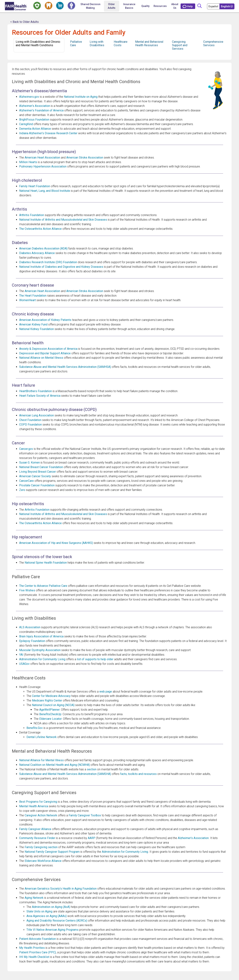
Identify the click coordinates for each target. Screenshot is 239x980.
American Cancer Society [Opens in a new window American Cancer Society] (35, 476)
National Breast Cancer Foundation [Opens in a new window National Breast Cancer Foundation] (41, 467)
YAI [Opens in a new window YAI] (21, 655)
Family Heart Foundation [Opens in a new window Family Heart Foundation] (35, 186)
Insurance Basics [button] (129, 6)
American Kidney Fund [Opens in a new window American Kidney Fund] (33, 324)
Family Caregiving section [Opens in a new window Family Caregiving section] (41, 847)
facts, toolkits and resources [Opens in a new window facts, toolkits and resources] (138, 774)
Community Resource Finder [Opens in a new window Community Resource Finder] (37, 838)
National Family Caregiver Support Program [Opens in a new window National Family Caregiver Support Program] (52, 852)
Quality (145, 6)
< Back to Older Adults (24, 22)
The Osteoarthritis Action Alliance (40, 229)
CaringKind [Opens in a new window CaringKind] (26, 124)
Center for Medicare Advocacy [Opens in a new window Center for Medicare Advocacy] (51, 696)
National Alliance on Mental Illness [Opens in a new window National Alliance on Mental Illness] (41, 358)
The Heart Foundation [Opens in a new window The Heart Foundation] (33, 296)
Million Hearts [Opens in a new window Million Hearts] (28, 162)
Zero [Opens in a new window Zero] (22, 490)
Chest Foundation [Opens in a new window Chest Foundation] (30, 420)
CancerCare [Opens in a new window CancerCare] (26, 481)
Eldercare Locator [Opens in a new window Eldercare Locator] (50, 719)
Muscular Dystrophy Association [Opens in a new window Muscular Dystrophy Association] (40, 650)
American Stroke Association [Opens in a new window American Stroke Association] (85, 158)
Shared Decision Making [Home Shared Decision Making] (90, 6)
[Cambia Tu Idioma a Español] (214, 6)
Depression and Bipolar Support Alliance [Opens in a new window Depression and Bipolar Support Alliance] (45, 353)
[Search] (199, 6)
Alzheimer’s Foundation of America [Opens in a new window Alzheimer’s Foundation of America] (41, 110)
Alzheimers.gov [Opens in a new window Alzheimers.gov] (29, 97)
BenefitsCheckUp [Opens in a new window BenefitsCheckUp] (50, 714)
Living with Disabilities (97, 43)
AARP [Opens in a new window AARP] (92, 838)
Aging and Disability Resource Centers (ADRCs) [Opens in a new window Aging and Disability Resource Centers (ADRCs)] (57, 921)
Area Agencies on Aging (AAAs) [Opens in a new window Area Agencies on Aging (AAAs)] (47, 916)
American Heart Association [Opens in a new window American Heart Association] (42, 158)
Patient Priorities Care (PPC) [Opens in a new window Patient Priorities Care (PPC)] (38, 952)
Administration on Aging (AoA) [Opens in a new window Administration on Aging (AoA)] (51, 907)
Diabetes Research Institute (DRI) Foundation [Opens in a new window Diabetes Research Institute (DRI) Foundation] (48, 262)
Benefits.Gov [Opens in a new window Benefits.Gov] (35, 728)
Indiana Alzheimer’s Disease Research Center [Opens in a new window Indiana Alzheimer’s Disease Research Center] (48, 133)
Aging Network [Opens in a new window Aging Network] (34, 898)
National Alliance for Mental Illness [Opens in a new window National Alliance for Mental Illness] (41, 760)
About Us (175, 6)
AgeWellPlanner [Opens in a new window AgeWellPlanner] (49, 710)
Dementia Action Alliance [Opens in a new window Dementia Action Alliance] (35, 129)
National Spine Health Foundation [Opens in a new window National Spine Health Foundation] (46, 563)
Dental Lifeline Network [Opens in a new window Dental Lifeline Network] (42, 737)
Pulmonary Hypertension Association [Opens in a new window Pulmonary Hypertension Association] (43, 166)
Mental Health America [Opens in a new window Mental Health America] (34, 806)
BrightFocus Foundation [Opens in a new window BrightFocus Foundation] (34, 120)
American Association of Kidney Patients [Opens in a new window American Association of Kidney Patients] (45, 320)
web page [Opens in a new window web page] (106, 692)
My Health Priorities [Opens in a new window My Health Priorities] (32, 948)
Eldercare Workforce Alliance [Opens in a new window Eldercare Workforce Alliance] (43, 861)
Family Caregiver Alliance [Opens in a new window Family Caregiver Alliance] (35, 829)
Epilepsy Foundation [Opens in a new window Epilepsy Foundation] (32, 641)
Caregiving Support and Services (180, 45)
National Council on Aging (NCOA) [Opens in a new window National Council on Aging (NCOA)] (53, 705)
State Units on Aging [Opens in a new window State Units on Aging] (39, 911)
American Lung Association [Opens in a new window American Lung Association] (37, 415)
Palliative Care (76, 43)
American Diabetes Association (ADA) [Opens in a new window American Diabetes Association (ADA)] (43, 248)
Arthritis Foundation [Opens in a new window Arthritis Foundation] (32, 215)
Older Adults (112, 6)
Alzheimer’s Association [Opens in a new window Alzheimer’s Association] (35, 106)
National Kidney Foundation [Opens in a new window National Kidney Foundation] (37, 329)
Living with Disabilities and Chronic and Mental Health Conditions (38, 43)
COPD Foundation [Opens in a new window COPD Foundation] (30, 425)
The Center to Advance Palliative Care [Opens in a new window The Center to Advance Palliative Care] (43, 586)
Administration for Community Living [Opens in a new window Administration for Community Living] (42, 659)
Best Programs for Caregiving (38, 802)
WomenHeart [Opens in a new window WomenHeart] (27, 300)
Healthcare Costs (121, 43)
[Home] (16, 6)
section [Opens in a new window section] (92, 769)
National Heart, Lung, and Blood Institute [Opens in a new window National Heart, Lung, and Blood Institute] (45, 191)
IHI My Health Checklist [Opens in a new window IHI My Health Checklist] (34, 957)
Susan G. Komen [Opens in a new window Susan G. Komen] (29, 463)
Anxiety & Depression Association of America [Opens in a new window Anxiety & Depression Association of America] (48, 349)
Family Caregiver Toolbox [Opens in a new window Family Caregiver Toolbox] (85, 815)
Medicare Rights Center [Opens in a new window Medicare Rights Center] (47, 700)
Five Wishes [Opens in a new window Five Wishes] (27, 590)
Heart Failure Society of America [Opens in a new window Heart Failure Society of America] (40, 396)
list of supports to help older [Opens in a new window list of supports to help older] (95, 659)
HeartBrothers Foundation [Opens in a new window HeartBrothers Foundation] (36, 391)
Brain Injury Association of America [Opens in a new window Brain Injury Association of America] (41, 636)
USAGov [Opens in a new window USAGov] (24, 664)
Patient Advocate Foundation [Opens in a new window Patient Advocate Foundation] (38, 939)
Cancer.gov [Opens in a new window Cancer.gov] (26, 449)
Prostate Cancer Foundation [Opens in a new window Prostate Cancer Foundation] (37, 485)
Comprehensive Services (213, 43)
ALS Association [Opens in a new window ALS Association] (30, 627)
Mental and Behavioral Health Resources (149, 43)
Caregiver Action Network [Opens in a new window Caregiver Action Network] (41, 815)
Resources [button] (160, 6)
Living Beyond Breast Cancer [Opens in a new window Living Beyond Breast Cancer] (38, 472)
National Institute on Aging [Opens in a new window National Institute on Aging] (81, 97)
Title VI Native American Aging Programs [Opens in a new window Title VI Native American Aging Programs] (52, 930)
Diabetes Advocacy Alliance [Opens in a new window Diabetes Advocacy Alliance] (37, 253)
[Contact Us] (188, 6)
